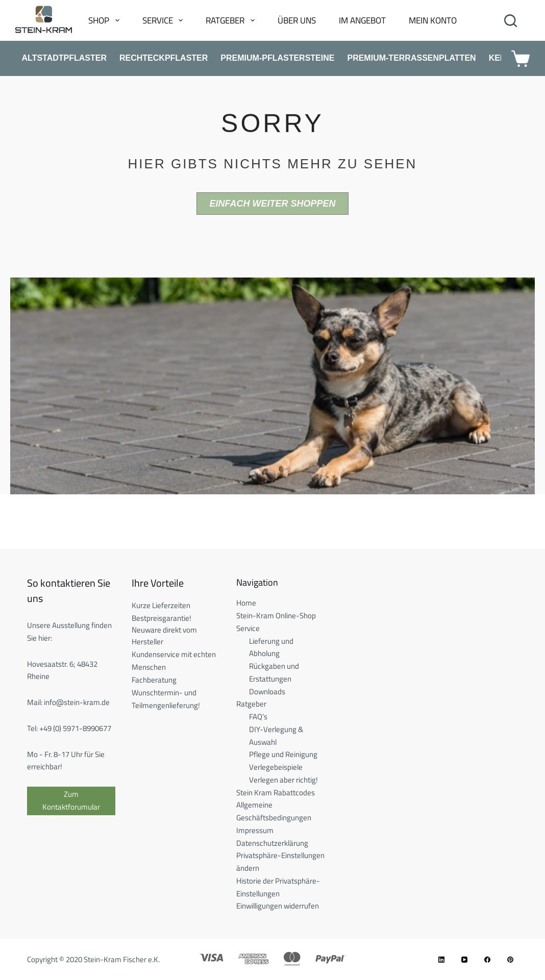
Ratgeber (232, 20)
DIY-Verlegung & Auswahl (276, 736)
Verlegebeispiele (276, 767)
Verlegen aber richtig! (283, 780)
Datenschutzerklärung (272, 843)
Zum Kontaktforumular (71, 800)
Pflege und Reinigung (283, 754)
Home (246, 603)
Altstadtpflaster (65, 58)
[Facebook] (487, 960)
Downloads (267, 692)
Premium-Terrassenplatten (411, 58)
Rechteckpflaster (164, 58)
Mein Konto (433, 20)
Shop (106, 20)
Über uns (297, 20)
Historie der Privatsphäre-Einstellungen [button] (278, 887)
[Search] (511, 21)
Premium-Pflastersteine (277, 58)
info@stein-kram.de (77, 702)
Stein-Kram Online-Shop (276, 615)
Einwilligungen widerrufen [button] (278, 906)
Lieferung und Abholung (271, 647)
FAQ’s (258, 717)
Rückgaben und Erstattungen (274, 672)
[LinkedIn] (441, 960)
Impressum (255, 830)
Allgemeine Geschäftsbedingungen (274, 811)
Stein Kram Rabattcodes (276, 793)
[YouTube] (464, 960)
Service (165, 20)
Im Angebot (362, 20)
